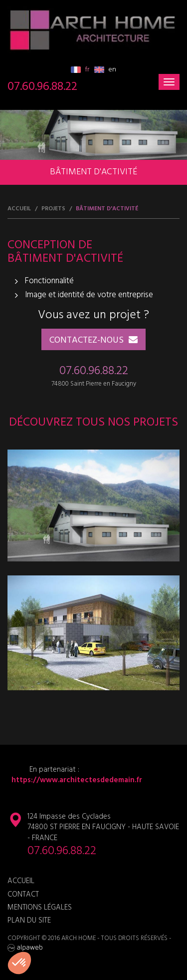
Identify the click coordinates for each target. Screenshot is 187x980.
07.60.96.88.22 (42, 87)
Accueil (19, 209)
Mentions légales (40, 908)
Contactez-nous (87, 340)
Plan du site (29, 921)
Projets (53, 209)
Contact (23, 895)
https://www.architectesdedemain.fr (75, 780)
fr (80, 70)
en (105, 70)
